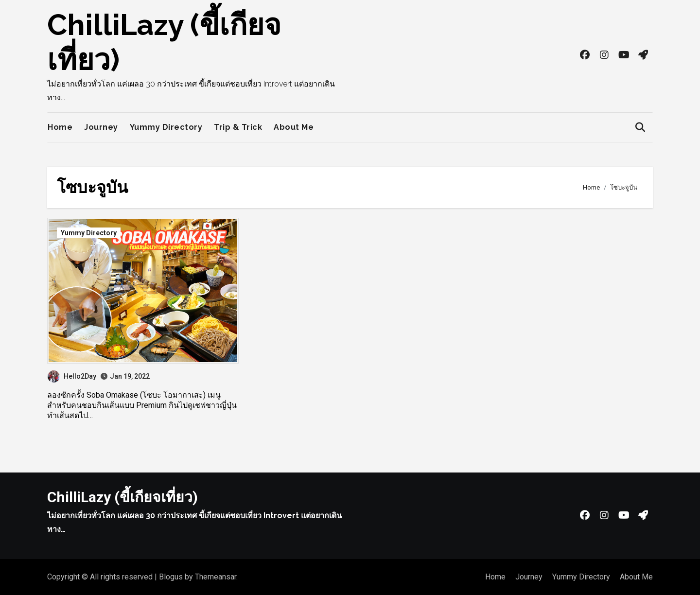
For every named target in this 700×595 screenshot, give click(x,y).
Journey (101, 127)
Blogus (171, 577)
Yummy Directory (166, 127)
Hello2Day (72, 376)
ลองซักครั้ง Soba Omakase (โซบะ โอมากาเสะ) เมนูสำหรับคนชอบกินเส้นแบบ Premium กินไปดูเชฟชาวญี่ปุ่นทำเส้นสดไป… (142, 405)
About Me (294, 127)
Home (60, 127)
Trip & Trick (238, 127)
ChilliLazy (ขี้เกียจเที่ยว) (122, 497)
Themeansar (216, 577)
